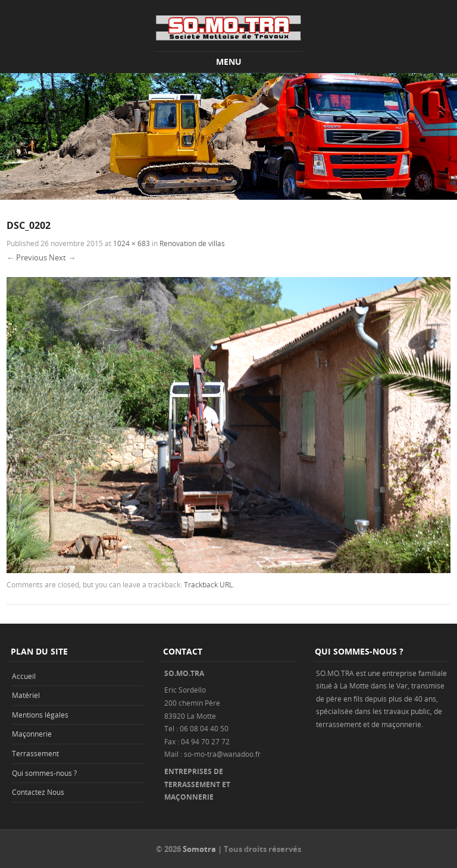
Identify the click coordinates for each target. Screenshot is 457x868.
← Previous (27, 257)
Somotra (199, 849)
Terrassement (35, 753)
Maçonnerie (32, 734)
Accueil (24, 676)
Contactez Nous (38, 792)
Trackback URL (208, 584)
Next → (62, 257)
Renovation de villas (192, 243)
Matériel (26, 695)
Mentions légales (40, 715)
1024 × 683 (132, 243)
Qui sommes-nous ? (44, 773)
